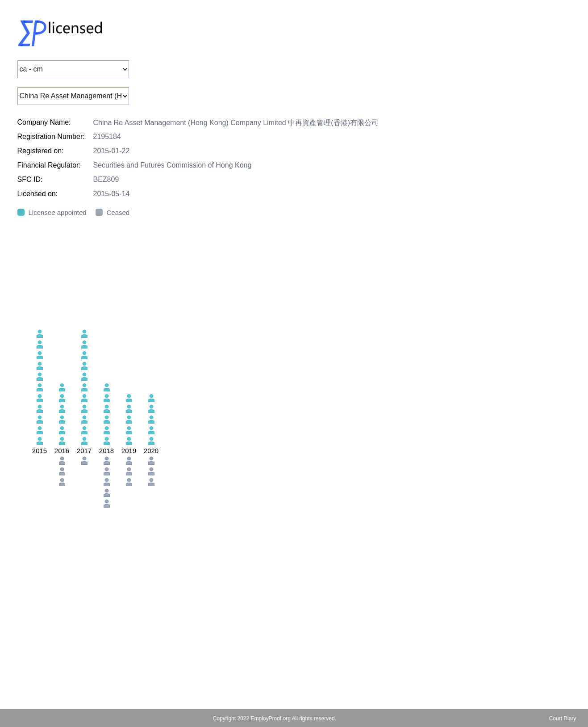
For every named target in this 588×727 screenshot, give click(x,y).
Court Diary (563, 719)
